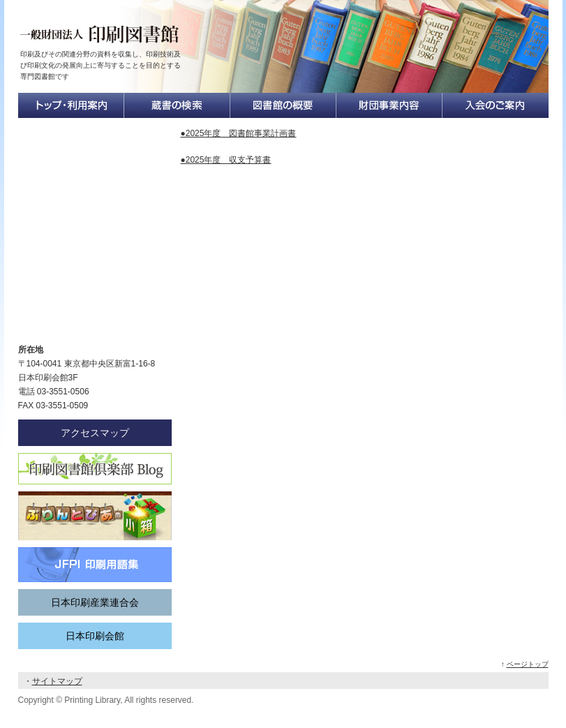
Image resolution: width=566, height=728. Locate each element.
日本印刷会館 (95, 636)
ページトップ (528, 664)
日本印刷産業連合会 (95, 602)
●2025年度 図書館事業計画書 (239, 133)
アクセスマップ (95, 433)
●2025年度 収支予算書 (226, 160)
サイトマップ (57, 681)
